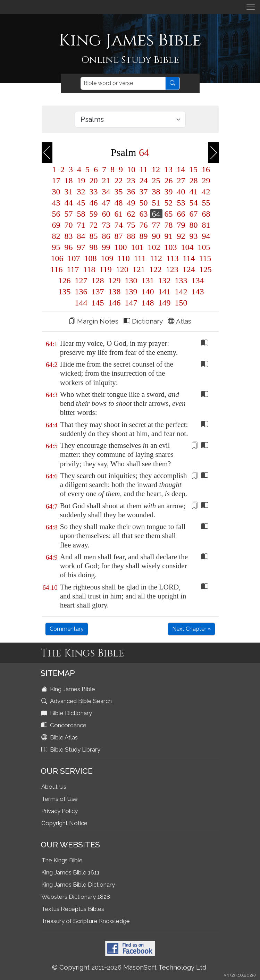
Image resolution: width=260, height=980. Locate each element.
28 (194, 181)
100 (121, 247)
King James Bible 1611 (70, 872)
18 (69, 181)
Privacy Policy (60, 811)
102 (154, 247)
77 (156, 225)
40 (181, 192)
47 (106, 203)
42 (205, 192)
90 (156, 236)
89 (144, 236)
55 (205, 203)
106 (57, 258)
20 (94, 181)
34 (106, 192)
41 (194, 192)
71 (81, 225)
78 (169, 225)
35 (119, 192)
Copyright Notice (64, 823)
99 (106, 247)
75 (131, 225)
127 (81, 280)
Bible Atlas (60, 737)
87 (119, 236)
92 (181, 236)
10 (131, 169)
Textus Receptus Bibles (73, 909)
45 (81, 203)
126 (65, 280)
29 (205, 181)
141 (165, 292)
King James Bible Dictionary (78, 885)
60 (106, 214)
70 (69, 225)
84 (81, 236)
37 (144, 192)
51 (156, 203)
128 (98, 280)
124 (189, 269)
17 (56, 181)
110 (124, 258)
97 (81, 247)
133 (181, 280)
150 (180, 303)
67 (194, 214)
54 (194, 203)
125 (204, 269)
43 (56, 203)
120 (122, 269)
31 (69, 192)
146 (115, 303)
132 (165, 280)
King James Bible (69, 689)
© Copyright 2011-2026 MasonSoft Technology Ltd (129, 967)
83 (69, 236)
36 (131, 192)
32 (81, 192)
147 (131, 303)
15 (193, 169)
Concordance (65, 725)
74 (119, 225)
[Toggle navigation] (251, 7)
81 (205, 225)
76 (144, 225)
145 (98, 303)
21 (106, 181)
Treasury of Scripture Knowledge (86, 921)
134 (197, 280)
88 (131, 236)
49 (131, 203)
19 (81, 181)
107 (74, 258)
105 (203, 247)
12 (156, 169)
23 (131, 181)
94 (205, 236)
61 (119, 214)
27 (181, 181)
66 (181, 214)
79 (181, 225)
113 (172, 258)
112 (156, 258)
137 (98, 292)
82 (56, 236)
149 (165, 303)
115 (204, 258)
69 (56, 225)
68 (205, 214)
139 (131, 292)
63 (144, 214)
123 (172, 269)
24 (144, 181)
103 (171, 247)
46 (94, 203)
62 (131, 214)
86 (106, 236)
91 (169, 236)
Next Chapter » (191, 629)
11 (144, 169)
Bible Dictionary (67, 713)
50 (144, 203)
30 (56, 192)
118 (89, 269)
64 (156, 214)
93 (194, 236)
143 (197, 292)
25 (156, 181)
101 (137, 247)
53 (181, 203)
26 (169, 181)
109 (107, 258)
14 (181, 169)
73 (106, 225)
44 (69, 203)
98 (94, 247)
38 (156, 192)
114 (189, 258)
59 (94, 214)
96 (69, 247)
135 (65, 292)
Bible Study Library (72, 749)
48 (119, 203)
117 (73, 269)
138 (115, 292)
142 (181, 292)
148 (148, 303)
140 (148, 292)
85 (94, 236)
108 (91, 258)
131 (148, 280)
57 (69, 214)
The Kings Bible (62, 860)
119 (106, 269)
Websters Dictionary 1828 (76, 897)
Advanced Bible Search (77, 701)
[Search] (123, 83)
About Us (54, 787)
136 (81, 292)
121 (139, 269)
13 (168, 169)
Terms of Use (60, 799)
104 (187, 247)
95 (56, 247)
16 (205, 169)
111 (140, 258)
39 (169, 192)
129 (115, 280)
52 (169, 203)
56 (56, 214)
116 (56, 269)
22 (119, 181)
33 (94, 192)
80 (194, 225)
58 (81, 214)
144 (81, 303)
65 (169, 214)
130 (131, 280)
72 (94, 225)
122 (156, 269)
